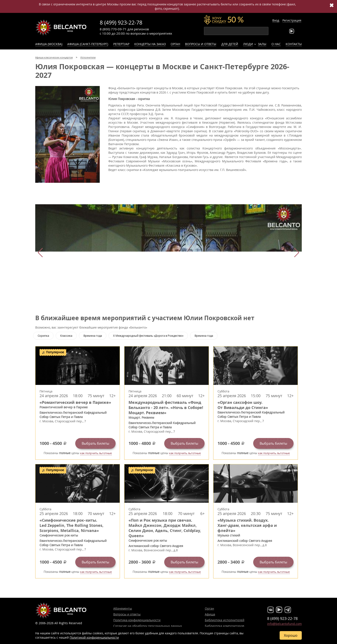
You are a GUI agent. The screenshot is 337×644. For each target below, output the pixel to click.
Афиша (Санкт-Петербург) (88, 44)
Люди (248, 44)
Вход (276, 20)
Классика (66, 336)
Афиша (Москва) (49, 44)
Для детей (230, 44)
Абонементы (123, 608)
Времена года (93, 336)
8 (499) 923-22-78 (121, 22)
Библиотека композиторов (224, 626)
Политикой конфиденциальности (94, 637)
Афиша (210, 614)
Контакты (294, 44)
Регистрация (292, 20)
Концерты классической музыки (61, 28)
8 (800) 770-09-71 (113, 29)
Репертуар (121, 44)
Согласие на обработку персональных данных (148, 626)
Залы (262, 44)
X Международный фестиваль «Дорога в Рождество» (148, 336)
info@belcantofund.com (284, 624)
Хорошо (291, 635)
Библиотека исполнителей (225, 620)
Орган (175, 44)
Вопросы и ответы (201, 44)
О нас (276, 44)
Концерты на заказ (150, 44)
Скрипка (43, 336)
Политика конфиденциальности (137, 620)
